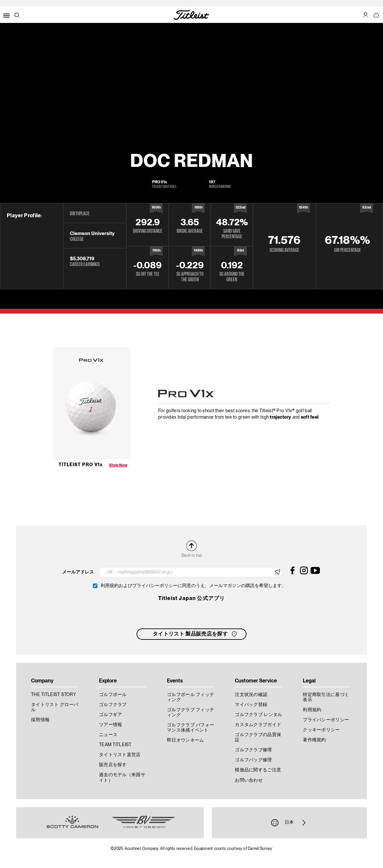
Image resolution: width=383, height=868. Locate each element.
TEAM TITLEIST (115, 745)
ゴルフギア (110, 715)
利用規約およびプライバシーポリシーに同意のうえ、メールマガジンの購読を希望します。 (193, 586)
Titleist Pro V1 (81, 465)
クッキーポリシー (321, 730)
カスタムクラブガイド (258, 725)
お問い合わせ (249, 780)
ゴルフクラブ (113, 705)
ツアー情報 (110, 725)
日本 (289, 823)
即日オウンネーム (185, 740)
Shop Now (118, 465)
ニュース (108, 735)
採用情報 (40, 720)
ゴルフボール (113, 695)
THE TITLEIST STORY (54, 695)
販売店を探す (113, 765)
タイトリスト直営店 (120, 755)
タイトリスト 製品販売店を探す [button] (195, 634)
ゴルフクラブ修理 (253, 750)
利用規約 (312, 710)
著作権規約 (314, 740)
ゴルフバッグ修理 (253, 760)
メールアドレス (78, 572)
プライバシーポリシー (326, 720)
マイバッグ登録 (251, 705)
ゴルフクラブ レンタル (258, 715)
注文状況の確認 (251, 695)
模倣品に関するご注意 (258, 770)
